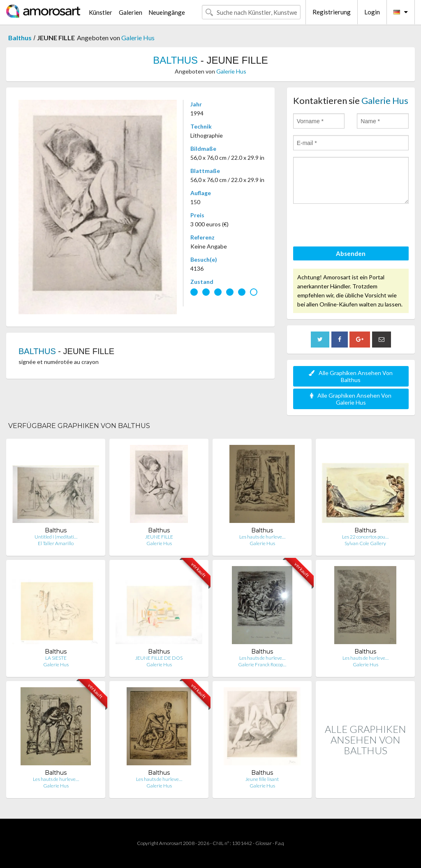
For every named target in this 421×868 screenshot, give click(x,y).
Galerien (131, 12)
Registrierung (332, 12)
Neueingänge (167, 12)
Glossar (264, 843)
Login (372, 12)
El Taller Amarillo (56, 543)
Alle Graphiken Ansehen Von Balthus (351, 376)
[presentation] (356, 226)
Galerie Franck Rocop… (262, 664)
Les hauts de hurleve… (262, 537)
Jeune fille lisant (262, 779)
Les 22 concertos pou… (365, 537)
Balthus (20, 38)
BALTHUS (175, 60)
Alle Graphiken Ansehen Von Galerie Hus (351, 399)
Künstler (101, 12)
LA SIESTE (56, 658)
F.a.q (280, 843)
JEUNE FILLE (159, 537)
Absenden (351, 253)
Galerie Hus (138, 38)
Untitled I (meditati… (56, 537)
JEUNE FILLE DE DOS (159, 658)
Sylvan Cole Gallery (365, 543)
